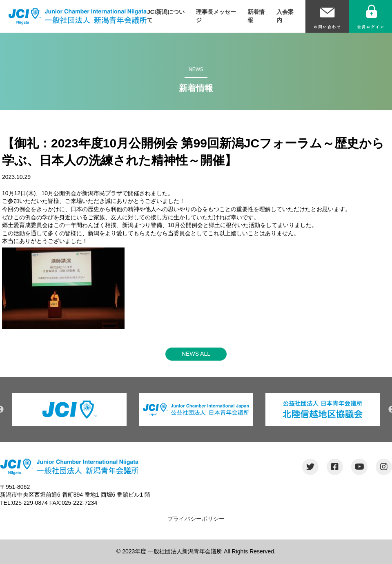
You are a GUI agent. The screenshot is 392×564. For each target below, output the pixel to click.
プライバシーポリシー (196, 519)
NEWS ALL (196, 354)
